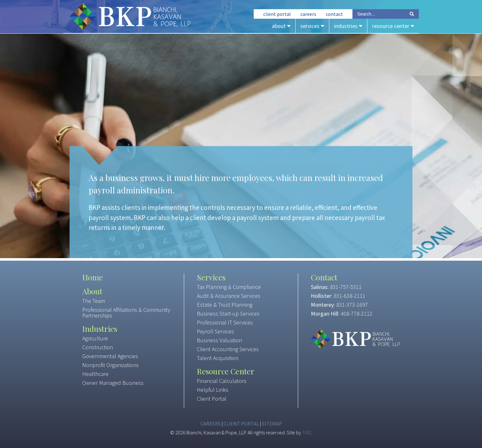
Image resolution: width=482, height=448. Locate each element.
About (281, 26)
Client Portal (277, 14)
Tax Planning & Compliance (229, 287)
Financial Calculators (222, 381)
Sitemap (272, 424)
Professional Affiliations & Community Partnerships (126, 313)
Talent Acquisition (218, 358)
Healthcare (95, 374)
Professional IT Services (225, 322)
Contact (334, 14)
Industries (348, 26)
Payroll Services (215, 331)
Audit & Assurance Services (229, 296)
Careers (308, 14)
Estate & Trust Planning (225, 305)
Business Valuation (219, 340)
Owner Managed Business (113, 383)
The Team (94, 301)
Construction (98, 347)
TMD (306, 432)
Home (93, 277)
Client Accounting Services (228, 349)
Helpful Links (213, 390)
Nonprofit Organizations (110, 365)
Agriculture (95, 338)
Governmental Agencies (110, 356)
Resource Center (393, 26)
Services (312, 26)
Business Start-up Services (228, 314)
